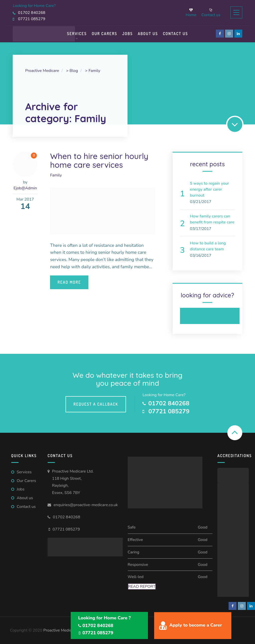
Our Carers (104, 34)
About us (25, 498)
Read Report (142, 587)
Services (77, 34)
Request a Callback (210, 316)
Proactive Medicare (60, 630)
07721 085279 (66, 529)
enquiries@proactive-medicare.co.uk (86, 505)
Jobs (128, 34)
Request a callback (96, 404)
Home (191, 13)
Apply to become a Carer (196, 625)
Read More (69, 282)
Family (56, 175)
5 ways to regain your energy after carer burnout (210, 189)
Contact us (211, 13)
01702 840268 (66, 517)
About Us (148, 34)
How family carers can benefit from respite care (212, 219)
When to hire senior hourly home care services (99, 160)
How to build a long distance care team (208, 246)
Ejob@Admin (25, 188)
